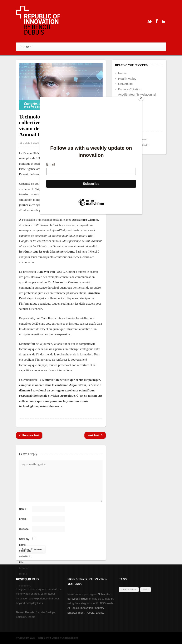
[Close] (141, 98)
